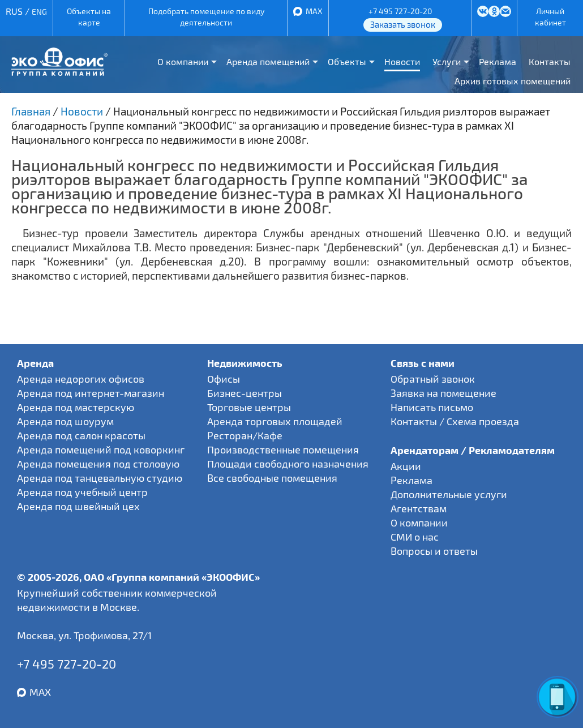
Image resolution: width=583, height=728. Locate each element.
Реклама (498, 61)
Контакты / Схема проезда (455, 421)
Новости (402, 61)
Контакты (550, 61)
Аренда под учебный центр (82, 492)
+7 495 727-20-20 (400, 11)
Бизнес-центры (245, 393)
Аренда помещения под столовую (98, 464)
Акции (406, 466)
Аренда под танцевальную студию (100, 478)
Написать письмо (432, 407)
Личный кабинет (550, 17)
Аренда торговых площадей (275, 421)
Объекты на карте (89, 17)
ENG (39, 12)
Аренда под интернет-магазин (91, 393)
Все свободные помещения (272, 478)
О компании (183, 61)
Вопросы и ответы (434, 551)
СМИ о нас (415, 537)
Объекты (347, 61)
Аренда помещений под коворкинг (101, 449)
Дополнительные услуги (449, 494)
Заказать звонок (403, 24)
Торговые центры (249, 407)
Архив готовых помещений (513, 81)
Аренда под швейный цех (78, 506)
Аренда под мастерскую (76, 407)
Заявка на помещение (443, 393)
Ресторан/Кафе (245, 435)
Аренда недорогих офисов (81, 379)
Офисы (224, 379)
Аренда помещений (268, 61)
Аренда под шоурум (65, 421)
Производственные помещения (283, 449)
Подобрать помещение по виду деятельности (206, 17)
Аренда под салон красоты (81, 435)
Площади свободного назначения (288, 464)
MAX (314, 11)
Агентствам (419, 508)
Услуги (447, 61)
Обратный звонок (433, 379)
